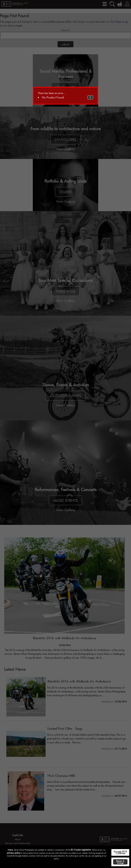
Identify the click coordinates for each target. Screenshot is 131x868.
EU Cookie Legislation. (81, 850)
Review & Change (120, 862)
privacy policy (14, 853)
